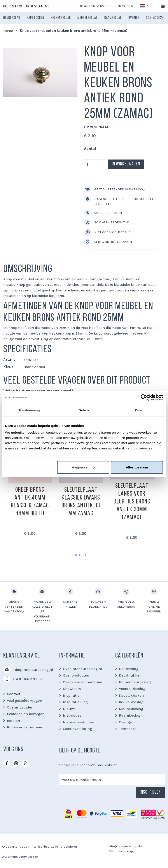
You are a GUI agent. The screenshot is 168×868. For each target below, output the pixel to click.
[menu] (82, 18)
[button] (144, 5)
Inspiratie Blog (75, 702)
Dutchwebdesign (122, 851)
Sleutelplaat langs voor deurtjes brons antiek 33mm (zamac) (132, 502)
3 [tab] (85, 555)
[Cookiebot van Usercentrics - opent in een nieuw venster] (144, 397)
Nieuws (69, 709)
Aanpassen (83, 467)
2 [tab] (80, 555)
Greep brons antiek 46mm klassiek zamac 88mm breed (30, 502)
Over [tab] (139, 410)
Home (8, 31)
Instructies (72, 715)
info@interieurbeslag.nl (33, 670)
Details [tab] (84, 410)
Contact (14, 694)
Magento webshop (123, 846)
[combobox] (161, 18)
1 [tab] (76, 555)
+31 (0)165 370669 (28, 679)
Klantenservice (95, 6)
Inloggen (125, 6)
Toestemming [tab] (29, 410)
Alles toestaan (137, 467)
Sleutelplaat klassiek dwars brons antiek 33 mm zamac (81, 502)
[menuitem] (12, 18)
